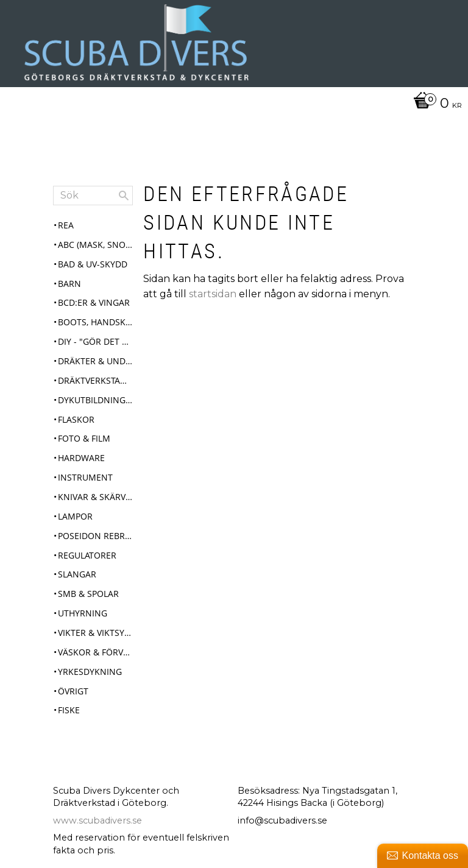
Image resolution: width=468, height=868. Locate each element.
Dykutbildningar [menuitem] (95, 400)
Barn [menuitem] (69, 284)
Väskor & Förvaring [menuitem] (95, 652)
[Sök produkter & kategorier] (93, 196)
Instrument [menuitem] (85, 477)
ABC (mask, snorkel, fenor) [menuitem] (95, 245)
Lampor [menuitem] (75, 516)
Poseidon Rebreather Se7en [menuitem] (95, 536)
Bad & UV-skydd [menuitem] (93, 264)
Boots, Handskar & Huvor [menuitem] (95, 322)
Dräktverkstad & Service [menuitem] (95, 380)
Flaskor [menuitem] (76, 419)
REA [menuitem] (66, 225)
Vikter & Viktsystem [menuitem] (95, 633)
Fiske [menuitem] (69, 710)
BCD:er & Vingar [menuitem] (94, 302)
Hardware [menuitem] (81, 458)
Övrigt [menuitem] (73, 691)
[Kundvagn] (231, 104)
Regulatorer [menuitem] (87, 555)
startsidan (213, 294)
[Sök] (124, 196)
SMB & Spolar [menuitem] (88, 594)
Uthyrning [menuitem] (83, 613)
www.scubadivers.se (97, 820)
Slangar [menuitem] (77, 574)
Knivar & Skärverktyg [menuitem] (95, 497)
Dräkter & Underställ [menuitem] (95, 361)
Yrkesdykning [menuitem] (90, 672)
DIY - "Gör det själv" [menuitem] (95, 341)
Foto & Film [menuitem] (84, 438)
